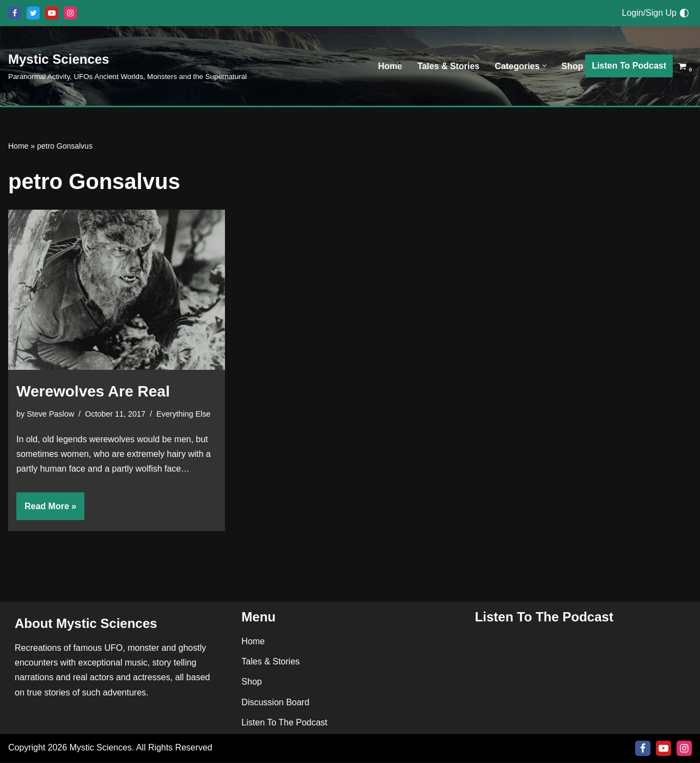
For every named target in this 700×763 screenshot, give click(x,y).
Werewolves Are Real (93, 391)
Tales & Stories (448, 66)
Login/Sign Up (649, 13)
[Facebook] (15, 13)
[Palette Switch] (684, 13)
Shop (572, 66)
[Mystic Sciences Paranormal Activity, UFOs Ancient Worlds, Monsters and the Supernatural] (127, 66)
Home (389, 66)
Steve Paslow (50, 414)
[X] (33, 13)
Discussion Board (275, 703)
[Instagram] (70, 13)
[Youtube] (52, 13)
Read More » (46, 510)
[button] (544, 66)
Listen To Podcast (629, 66)
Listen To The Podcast (284, 723)
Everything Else (184, 414)
